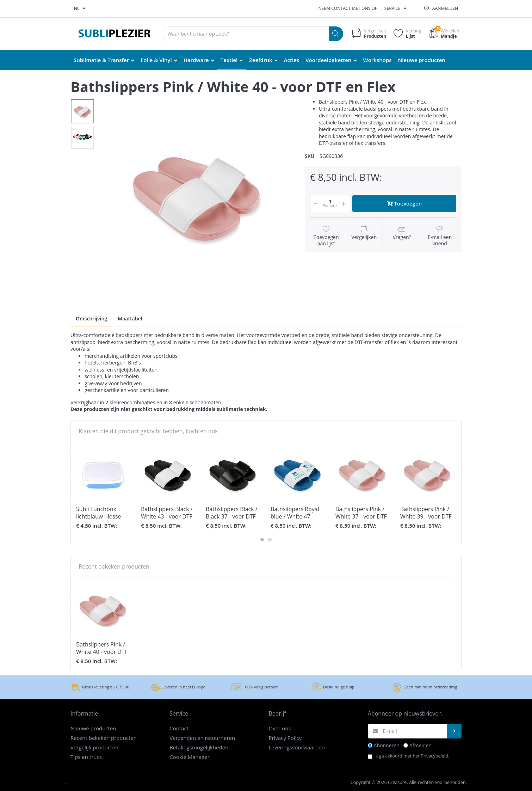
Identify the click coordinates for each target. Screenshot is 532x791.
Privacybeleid (434, 756)
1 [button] (262, 540)
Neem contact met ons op (348, 8)
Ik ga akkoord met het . (412, 756)
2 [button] (270, 540)
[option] (197, 196)
